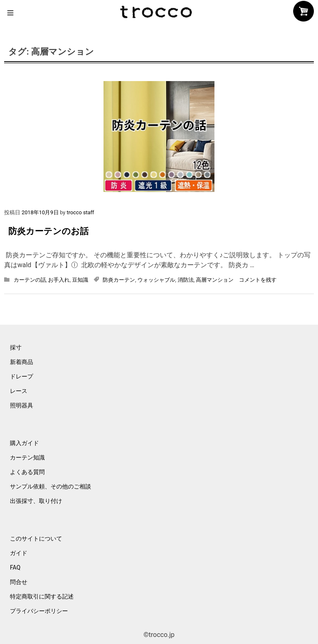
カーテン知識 (27, 457)
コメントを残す (258, 280)
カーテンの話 (30, 280)
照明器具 (22, 405)
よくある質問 (27, 472)
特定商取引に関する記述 (42, 596)
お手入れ (59, 280)
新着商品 (22, 362)
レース (19, 391)
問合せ (19, 582)
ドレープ (22, 376)
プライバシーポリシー (39, 611)
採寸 (16, 347)
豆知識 (80, 280)
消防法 (186, 280)
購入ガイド (24, 443)
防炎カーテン (119, 280)
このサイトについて (36, 539)
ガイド (19, 553)
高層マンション (215, 280)
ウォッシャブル (156, 280)
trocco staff (80, 212)
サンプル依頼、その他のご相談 (51, 486)
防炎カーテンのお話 (48, 231)
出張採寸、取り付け (36, 501)
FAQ (15, 567)
